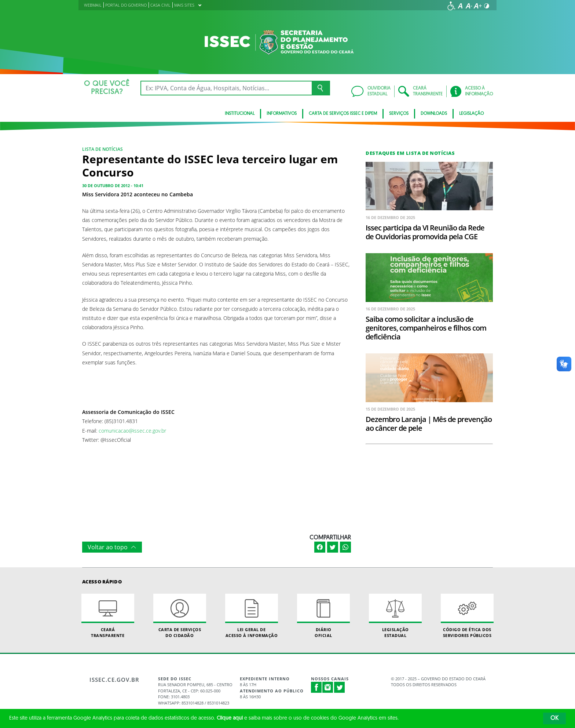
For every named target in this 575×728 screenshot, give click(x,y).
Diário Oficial (323, 616)
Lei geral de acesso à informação (252, 616)
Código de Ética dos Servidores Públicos (467, 616)
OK (554, 718)
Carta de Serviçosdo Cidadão (180, 616)
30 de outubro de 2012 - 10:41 (113, 185)
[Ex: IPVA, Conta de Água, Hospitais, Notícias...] (226, 88)
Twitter (340, 687)
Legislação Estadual (395, 616)
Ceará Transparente (108, 616)
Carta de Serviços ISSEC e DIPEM (343, 114)
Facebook (316, 687)
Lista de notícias (102, 149)
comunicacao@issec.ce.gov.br (132, 431)
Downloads (434, 114)
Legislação (471, 114)
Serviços (399, 114)
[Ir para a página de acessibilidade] (451, 6)
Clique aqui (230, 718)
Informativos (282, 114)
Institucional (240, 114)
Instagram (328, 687)
